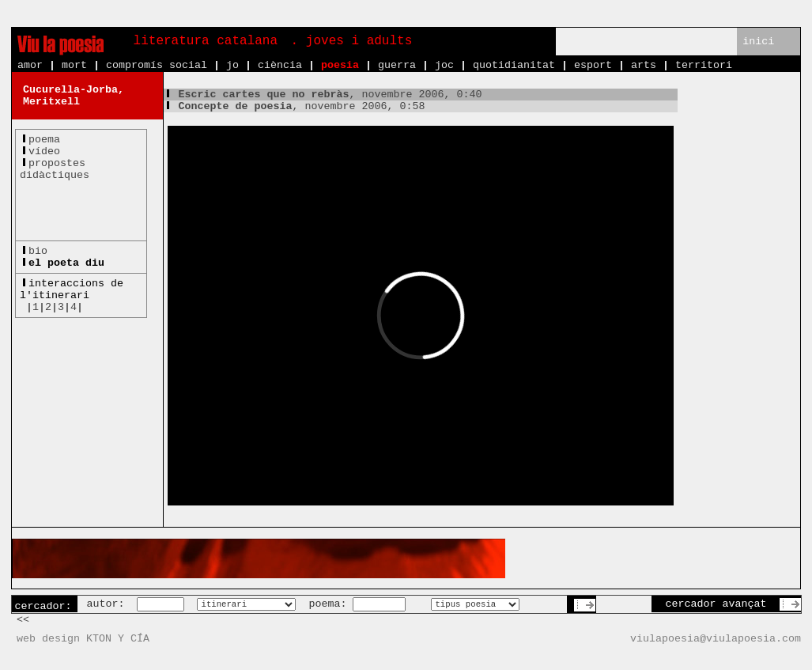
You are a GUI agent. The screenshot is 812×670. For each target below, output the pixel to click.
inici (758, 42)
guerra (397, 65)
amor (30, 65)
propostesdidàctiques (55, 169)
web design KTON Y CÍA (83, 639)
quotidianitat (514, 65)
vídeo (44, 151)
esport (593, 65)
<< (23, 620)
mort (74, 65)
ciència (280, 65)
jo (232, 65)
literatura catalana (206, 41)
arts (644, 65)
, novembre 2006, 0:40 (323, 95)
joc (444, 65)
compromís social (157, 65)
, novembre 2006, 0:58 (295, 106)
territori (704, 65)
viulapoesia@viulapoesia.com (716, 639)
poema (44, 140)
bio (38, 251)
